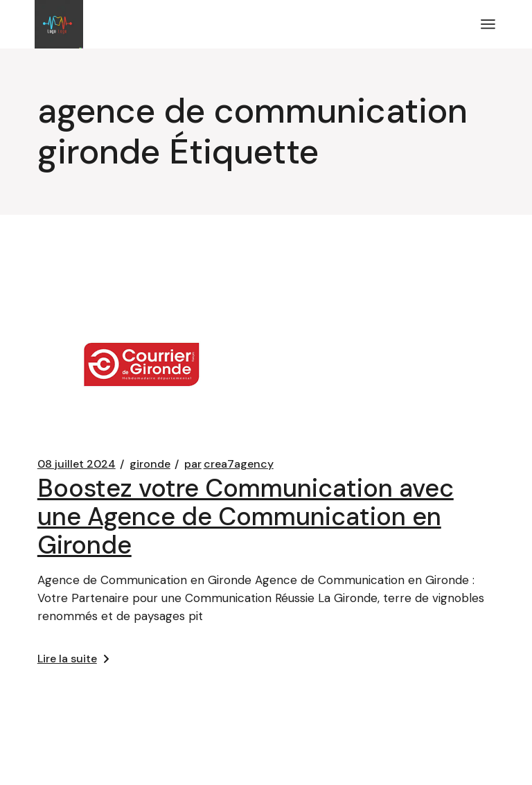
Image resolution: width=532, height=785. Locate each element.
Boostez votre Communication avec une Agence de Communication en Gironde (246, 517)
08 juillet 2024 (77, 464)
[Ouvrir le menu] (488, 24)
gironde (150, 464)
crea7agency (229, 464)
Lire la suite (73, 659)
